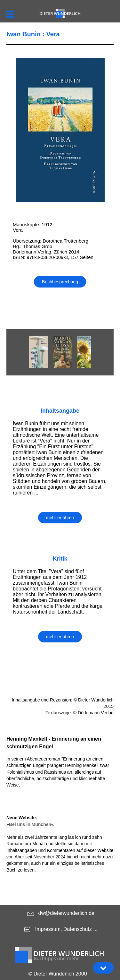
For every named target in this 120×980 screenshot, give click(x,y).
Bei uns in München (30, 824)
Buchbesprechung (60, 282)
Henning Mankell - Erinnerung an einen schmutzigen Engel (54, 743)
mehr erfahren (60, 518)
